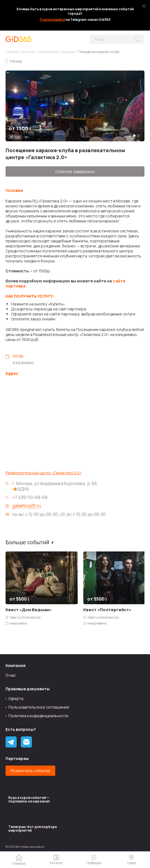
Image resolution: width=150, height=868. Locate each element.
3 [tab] (138, 136)
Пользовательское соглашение (39, 707)
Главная (12, 52)
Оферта (16, 698)
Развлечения (49, 52)
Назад (16, 61)
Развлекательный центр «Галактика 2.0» (44, 473)
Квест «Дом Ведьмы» (29, 610)
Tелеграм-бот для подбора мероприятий (32, 829)
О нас (11, 675)
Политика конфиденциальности (38, 716)
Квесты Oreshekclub (25, 618)
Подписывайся (52, 20)
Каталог (29, 52)
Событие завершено (75, 171)
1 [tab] (130, 136)
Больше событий (27, 542)
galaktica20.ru (27, 506)
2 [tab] (134, 136)
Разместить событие (30, 771)
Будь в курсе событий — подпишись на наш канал (29, 799)
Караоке (69, 52)
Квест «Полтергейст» (107, 610)
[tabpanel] (75, 106)
